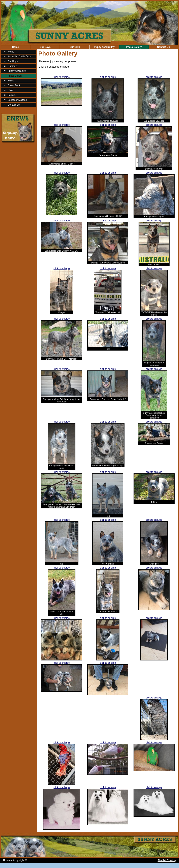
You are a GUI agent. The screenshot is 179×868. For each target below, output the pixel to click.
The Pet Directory (167, 860)
